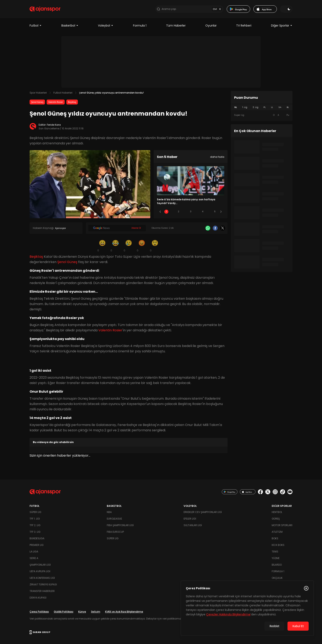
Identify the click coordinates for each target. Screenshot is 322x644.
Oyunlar (211, 26)
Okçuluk (277, 578)
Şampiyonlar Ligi (40, 565)
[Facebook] (215, 228)
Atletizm (277, 532)
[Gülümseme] (102, 246)
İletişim (96, 612)
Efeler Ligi (190, 519)
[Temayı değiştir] (286, 9)
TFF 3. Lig (35, 532)
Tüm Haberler (176, 26)
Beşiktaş (72, 102)
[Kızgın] (142, 246)
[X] (223, 228)
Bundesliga (37, 538)
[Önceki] (160, 212)
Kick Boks (278, 545)
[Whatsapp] (208, 228)
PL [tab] (265, 107)
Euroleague (114, 519)
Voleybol (106, 26)
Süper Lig (35, 512)
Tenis (275, 552)
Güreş (276, 519)
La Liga (34, 552)
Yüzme (276, 558)
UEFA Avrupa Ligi (40, 571)
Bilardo (277, 565)
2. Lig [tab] (255, 107)
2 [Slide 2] (179, 212)
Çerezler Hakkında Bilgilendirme (228, 614)
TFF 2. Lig (35, 525)
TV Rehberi (244, 26)
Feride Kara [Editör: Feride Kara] (54, 125)
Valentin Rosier (56, 102)
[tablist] (262, 107)
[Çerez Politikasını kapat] (306, 588)
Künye (82, 612)
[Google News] (117, 228)
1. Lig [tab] (245, 107)
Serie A (34, 558)
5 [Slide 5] (215, 212)
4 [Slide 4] (203, 212)
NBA (109, 512)
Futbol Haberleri (63, 93)
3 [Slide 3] (191, 212)
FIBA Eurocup (115, 532)
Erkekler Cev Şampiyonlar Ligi (203, 512)
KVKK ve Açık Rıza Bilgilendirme (124, 612)
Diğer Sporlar (282, 26)
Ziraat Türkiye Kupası (43, 584)
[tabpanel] (262, 115)
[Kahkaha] (115, 246)
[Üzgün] (129, 246)
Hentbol (277, 512)
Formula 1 (140, 26)
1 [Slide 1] (166, 212)
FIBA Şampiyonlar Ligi (120, 525)
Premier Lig (37, 545)
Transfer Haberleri (42, 591)
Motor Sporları (282, 525)
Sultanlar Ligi (193, 525)
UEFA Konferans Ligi (42, 578)
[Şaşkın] (155, 246)
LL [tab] (272, 107)
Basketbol (70, 26)
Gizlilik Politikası (64, 612)
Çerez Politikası (39, 612)
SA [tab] (280, 107)
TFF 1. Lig (35, 519)
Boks (275, 538)
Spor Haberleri (38, 93)
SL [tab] (236, 107)
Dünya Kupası (38, 598)
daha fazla (217, 157)
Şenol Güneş (37, 102)
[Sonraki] (221, 212)
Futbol (36, 26)
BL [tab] (288, 107)
